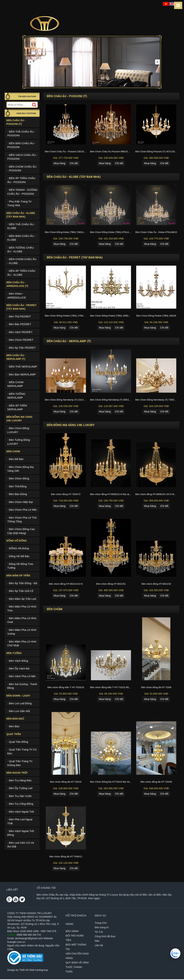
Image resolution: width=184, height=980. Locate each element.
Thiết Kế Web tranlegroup (34, 971)
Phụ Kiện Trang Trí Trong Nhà (19, 203)
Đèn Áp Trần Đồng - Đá (22, 583)
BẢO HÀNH (72, 932)
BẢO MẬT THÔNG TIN (76, 948)
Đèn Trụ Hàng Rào (19, 780)
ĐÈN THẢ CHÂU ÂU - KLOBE (21, 226)
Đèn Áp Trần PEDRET (22, 348)
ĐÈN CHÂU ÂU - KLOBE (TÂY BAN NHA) (21, 215)
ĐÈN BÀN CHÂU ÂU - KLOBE (21, 238)
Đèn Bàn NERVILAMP (22, 374)
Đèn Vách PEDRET (20, 332)
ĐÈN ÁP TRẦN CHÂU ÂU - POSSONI (21, 180)
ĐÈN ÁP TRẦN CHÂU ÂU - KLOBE (21, 273)
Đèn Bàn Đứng (17, 494)
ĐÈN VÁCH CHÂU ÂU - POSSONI (22, 157)
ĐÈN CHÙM (13, 451)
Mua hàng (60, 163)
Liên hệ (99, 946)
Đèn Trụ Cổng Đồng (20, 804)
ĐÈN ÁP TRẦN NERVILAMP (17, 407)
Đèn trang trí (102, 928)
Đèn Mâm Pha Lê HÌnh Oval (22, 620)
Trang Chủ (101, 924)
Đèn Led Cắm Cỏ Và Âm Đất (21, 845)
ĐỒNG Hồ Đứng (18, 548)
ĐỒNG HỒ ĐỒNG (17, 541)
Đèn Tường (14, 653)
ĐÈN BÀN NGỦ (15, 719)
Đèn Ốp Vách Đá (18, 668)
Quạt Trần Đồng (18, 742)
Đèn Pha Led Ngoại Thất (20, 821)
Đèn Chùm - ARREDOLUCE (17, 295)
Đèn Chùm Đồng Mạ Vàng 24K (20, 469)
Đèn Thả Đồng (17, 486)
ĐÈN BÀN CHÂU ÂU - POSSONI (21, 145)
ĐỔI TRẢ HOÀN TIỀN (75, 939)
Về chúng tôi (46, 888)
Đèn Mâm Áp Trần (18, 575)
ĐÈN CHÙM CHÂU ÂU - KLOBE (22, 261)
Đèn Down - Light (18, 696)
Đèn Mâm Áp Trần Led (22, 599)
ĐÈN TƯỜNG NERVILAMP (16, 396)
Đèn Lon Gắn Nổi (19, 711)
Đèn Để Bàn (16, 459)
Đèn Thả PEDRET (19, 316)
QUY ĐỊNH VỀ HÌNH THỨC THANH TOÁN (77, 968)
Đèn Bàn (13, 726)
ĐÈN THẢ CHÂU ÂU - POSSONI (21, 133)
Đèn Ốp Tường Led (20, 788)
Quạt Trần (14, 734)
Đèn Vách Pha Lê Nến (22, 676)
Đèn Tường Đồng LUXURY (19, 442)
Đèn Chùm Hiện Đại (20, 502)
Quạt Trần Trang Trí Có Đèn (22, 751)
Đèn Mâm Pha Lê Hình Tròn (22, 608)
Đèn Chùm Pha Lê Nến (22, 510)
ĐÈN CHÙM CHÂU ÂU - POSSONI (22, 168)
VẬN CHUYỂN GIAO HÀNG (77, 957)
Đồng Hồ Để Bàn (19, 556)
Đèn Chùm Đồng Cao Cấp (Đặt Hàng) (21, 531)
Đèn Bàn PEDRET (19, 324)
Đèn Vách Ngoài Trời (21, 812)
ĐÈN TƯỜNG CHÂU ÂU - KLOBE (21, 249)
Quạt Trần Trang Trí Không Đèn (20, 763)
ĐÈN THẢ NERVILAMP (22, 367)
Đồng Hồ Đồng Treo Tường (20, 566)
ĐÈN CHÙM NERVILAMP (15, 384)
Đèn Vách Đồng (18, 661)
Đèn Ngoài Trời (17, 773)
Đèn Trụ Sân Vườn (20, 796)
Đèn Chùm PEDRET (20, 340)
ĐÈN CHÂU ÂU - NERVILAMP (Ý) (16, 357)
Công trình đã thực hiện (105, 939)
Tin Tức (99, 933)
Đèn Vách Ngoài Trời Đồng (21, 833)
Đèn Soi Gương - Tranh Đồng (22, 686)
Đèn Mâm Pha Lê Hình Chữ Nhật (22, 643)
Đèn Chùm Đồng (18, 478)
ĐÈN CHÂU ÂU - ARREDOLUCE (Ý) (17, 284)
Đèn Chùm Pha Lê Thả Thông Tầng (22, 519)
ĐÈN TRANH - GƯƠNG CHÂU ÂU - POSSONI (22, 192)
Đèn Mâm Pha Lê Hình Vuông (22, 632)
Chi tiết (74, 163)
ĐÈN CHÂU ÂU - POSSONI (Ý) (16, 122)
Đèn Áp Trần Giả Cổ (20, 591)
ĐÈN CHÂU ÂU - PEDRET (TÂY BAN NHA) (21, 307)
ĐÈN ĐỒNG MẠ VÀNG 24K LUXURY (19, 419)
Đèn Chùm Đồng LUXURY (18, 430)
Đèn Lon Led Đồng (20, 703)
